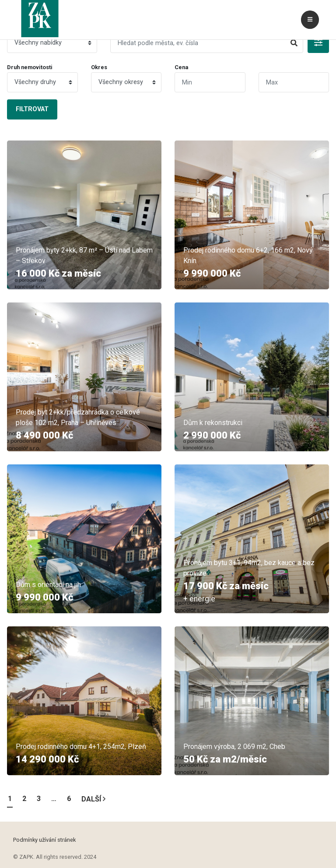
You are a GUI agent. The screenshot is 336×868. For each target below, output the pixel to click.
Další (93, 799)
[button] (318, 43)
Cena (181, 67)
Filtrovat (32, 109)
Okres (99, 67)
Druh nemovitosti (30, 67)
